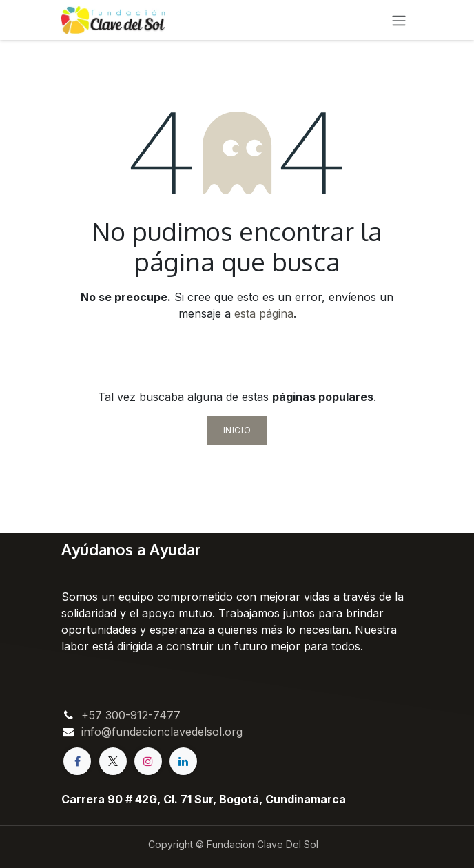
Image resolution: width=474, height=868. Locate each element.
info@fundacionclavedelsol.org (162, 732)
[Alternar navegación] (399, 20)
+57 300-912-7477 (131, 715)
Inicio (237, 430)
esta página (264, 313)
